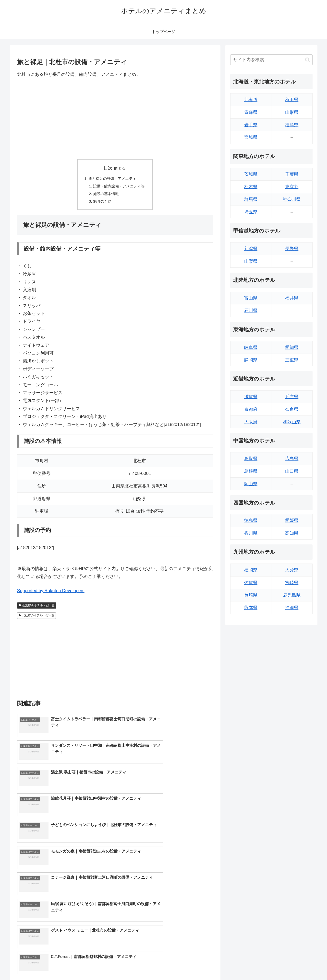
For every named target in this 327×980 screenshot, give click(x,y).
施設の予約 (101, 203)
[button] (308, 60)
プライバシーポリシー (296, 965)
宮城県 (251, 137)
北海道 (251, 100)
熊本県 (251, 608)
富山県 (251, 298)
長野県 (292, 249)
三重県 (292, 360)
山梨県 (251, 261)
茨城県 (251, 174)
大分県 (292, 570)
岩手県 (251, 125)
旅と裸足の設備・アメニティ (112, 179)
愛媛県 (292, 520)
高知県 (292, 533)
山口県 (292, 471)
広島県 (292, 459)
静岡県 (251, 360)
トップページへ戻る (258, 965)
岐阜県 (251, 347)
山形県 (292, 112)
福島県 (292, 125)
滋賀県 (251, 397)
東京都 (292, 187)
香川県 (251, 533)
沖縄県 (292, 608)
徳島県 (251, 520)
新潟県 (251, 249)
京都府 (251, 409)
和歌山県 (292, 422)
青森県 (251, 112)
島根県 (251, 471)
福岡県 (251, 570)
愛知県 (292, 347)
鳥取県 (251, 459)
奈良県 (292, 409)
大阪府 (251, 422)
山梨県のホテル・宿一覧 (37, 607)
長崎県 (251, 595)
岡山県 (251, 484)
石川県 (251, 311)
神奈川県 (292, 199)
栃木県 (251, 187)
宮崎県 (292, 583)
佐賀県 (251, 583)
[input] (271, 60)
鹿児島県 (292, 595)
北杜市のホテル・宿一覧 (37, 617)
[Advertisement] (115, 119)
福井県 (292, 298)
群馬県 (251, 199)
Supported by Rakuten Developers (51, 592)
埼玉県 (251, 212)
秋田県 (292, 100)
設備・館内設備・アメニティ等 (119, 187)
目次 (108, 168)
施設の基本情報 (105, 195)
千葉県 (292, 174)
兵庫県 (292, 397)
